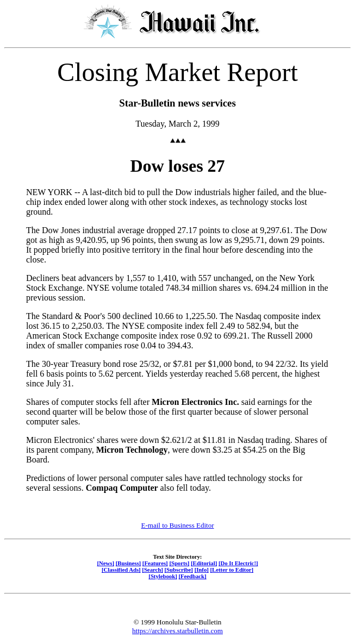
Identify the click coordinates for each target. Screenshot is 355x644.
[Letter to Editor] (232, 570)
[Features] (155, 563)
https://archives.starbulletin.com (178, 631)
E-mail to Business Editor (178, 525)
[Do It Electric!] (238, 563)
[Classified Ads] (121, 570)
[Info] (202, 570)
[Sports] (179, 563)
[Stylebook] (163, 576)
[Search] (152, 570)
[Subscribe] (179, 570)
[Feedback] (192, 576)
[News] (105, 563)
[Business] (128, 563)
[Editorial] (204, 563)
